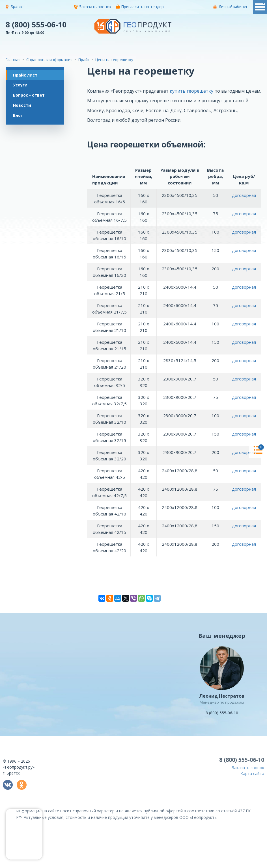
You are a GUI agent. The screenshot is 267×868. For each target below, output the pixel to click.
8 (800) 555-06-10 (36, 24)
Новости (23, 108)
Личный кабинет (233, 7)
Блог (19, 118)
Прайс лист (26, 75)
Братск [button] (16, 7)
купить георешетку (191, 91)
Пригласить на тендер (140, 7)
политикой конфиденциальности (233, 864)
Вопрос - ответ (30, 97)
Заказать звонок (93, 7)
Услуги (21, 86)
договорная (244, 195)
